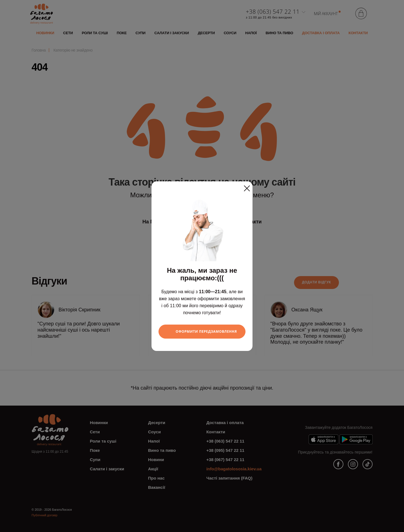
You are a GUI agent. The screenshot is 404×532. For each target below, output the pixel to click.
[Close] (247, 186)
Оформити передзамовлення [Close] (206, 331)
